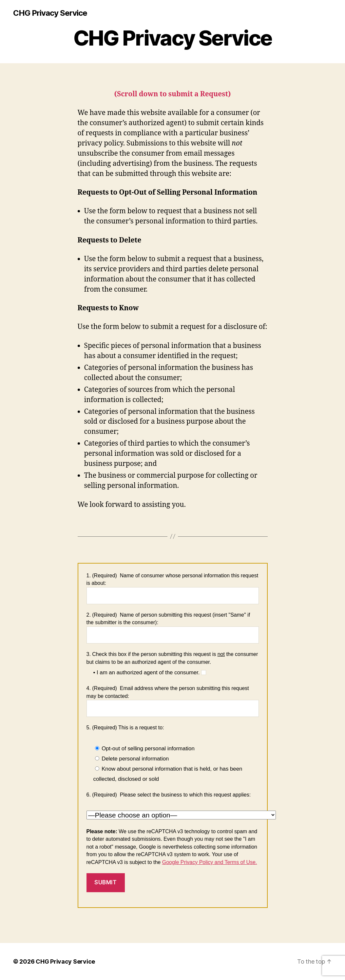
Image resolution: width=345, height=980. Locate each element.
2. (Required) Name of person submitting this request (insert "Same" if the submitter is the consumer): (173, 628)
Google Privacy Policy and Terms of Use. (210, 862)
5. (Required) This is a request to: (125, 728)
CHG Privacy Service (50, 13)
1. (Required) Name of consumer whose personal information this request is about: (173, 588)
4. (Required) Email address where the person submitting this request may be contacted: (173, 701)
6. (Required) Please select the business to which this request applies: (169, 795)
